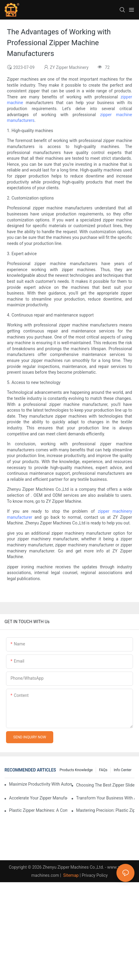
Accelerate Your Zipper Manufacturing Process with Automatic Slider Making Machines (38, 798)
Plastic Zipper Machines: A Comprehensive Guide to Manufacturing (38, 810)
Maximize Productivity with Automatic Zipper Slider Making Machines (40, 784)
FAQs (103, 770)
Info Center (123, 770)
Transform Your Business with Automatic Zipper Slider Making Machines (105, 798)
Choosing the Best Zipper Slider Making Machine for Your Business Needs (105, 785)
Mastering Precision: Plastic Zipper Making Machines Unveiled (105, 810)
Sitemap (70, 875)
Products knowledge (76, 770)
